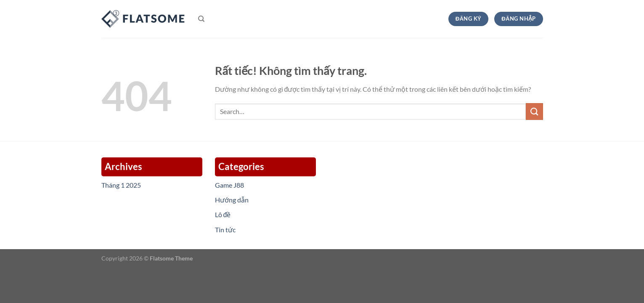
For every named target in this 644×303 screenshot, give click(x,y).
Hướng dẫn (232, 200)
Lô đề (223, 214)
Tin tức (225, 230)
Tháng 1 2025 (121, 185)
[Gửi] (534, 111)
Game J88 (229, 185)
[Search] (201, 19)
